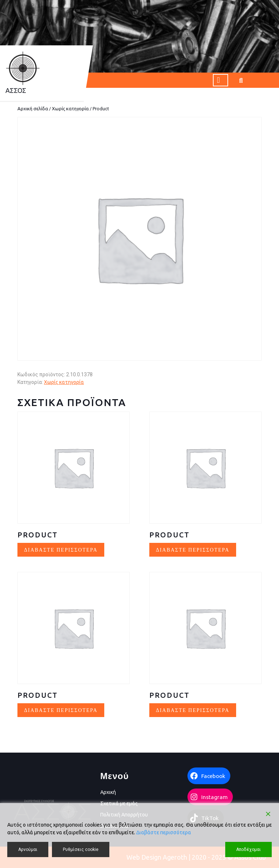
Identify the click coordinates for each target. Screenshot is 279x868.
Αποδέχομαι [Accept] (248, 849)
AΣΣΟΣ (16, 90)
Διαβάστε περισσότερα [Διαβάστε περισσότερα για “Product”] (61, 550)
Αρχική (108, 792)
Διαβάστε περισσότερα (164, 832)
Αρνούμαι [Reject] (28, 849)
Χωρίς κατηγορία (70, 108)
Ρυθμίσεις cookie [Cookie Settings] (81, 849)
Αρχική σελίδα (33, 108)
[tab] (221, 80)
